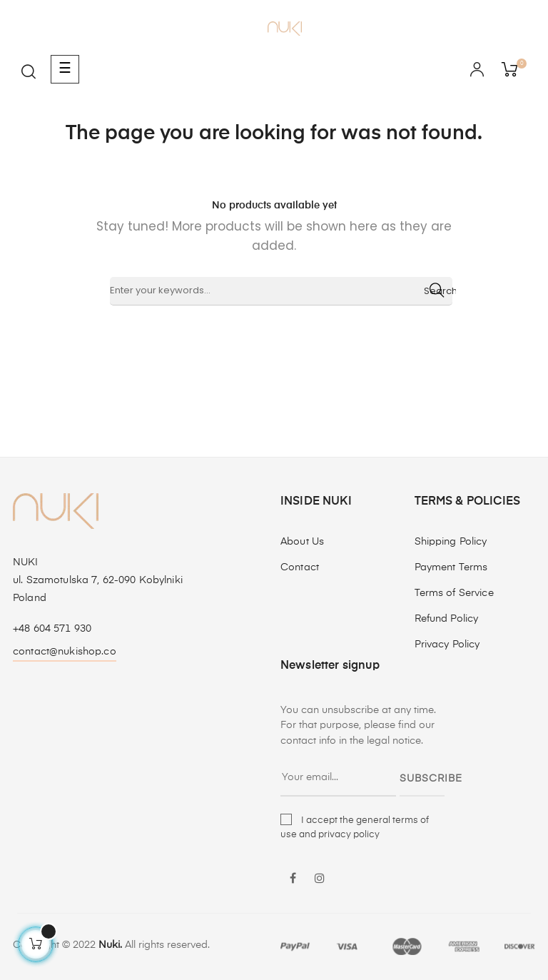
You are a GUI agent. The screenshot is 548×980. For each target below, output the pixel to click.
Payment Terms (451, 567)
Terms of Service (454, 593)
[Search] (281, 291)
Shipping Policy (451, 542)
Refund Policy (447, 619)
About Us (302, 542)
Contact (300, 567)
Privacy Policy (447, 645)
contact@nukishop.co (65, 652)
